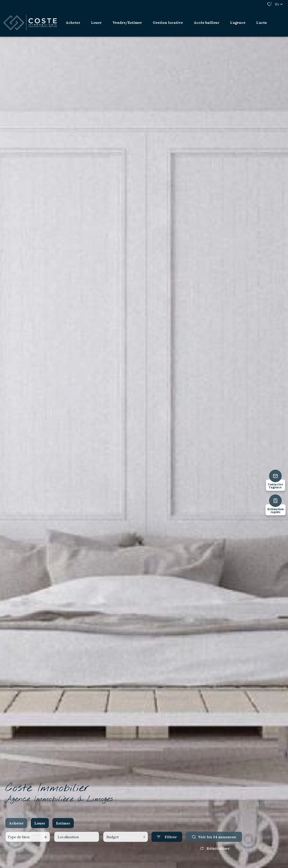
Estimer (63, 829)
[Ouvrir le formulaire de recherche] (167, 843)
